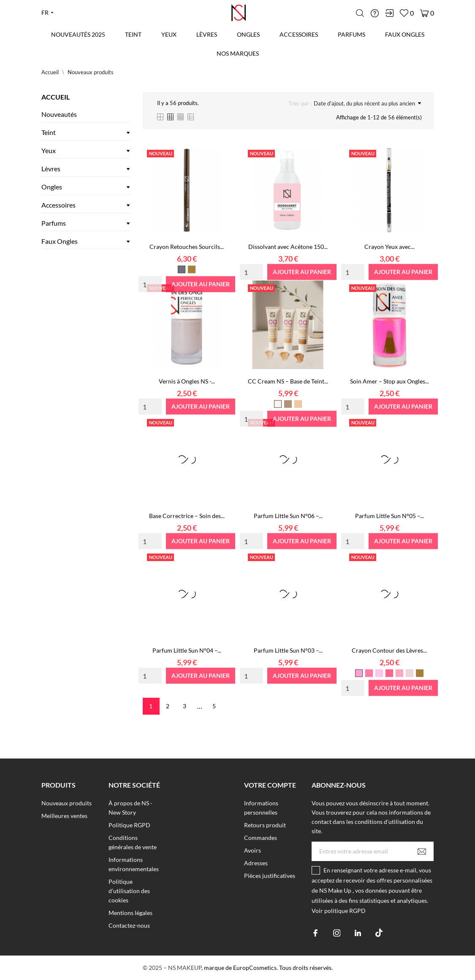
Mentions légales (130, 913)
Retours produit (265, 825)
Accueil (56, 97)
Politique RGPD (129, 825)
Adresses (256, 863)
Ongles (248, 34)
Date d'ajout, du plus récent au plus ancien (367, 103)
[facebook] (316, 933)
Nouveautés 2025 (78, 34)
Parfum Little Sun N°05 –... (389, 516)
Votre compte (270, 785)
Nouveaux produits (66, 803)
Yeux (169, 34)
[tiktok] (379, 933)
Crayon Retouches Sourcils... (187, 247)
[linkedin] (358, 933)
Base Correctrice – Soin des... (187, 516)
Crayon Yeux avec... (389, 247)
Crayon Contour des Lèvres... (389, 650)
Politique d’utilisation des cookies (129, 891)
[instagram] (337, 933)
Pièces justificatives (270, 876)
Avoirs (252, 850)
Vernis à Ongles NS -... (187, 381)
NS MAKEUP (185, 968)
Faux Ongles (405, 34)
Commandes (261, 838)
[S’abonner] (422, 851)
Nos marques (238, 53)
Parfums (351, 34)
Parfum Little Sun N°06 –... (288, 516)
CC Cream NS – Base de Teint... (288, 381)
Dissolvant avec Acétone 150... (288, 247)
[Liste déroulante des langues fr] (47, 13)
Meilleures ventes (64, 816)
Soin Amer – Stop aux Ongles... (389, 381)
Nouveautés (59, 114)
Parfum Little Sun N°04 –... (187, 650)
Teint (133, 34)
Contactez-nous (129, 925)
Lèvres (207, 34)
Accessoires (299, 34)
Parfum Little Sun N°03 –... (288, 650)
